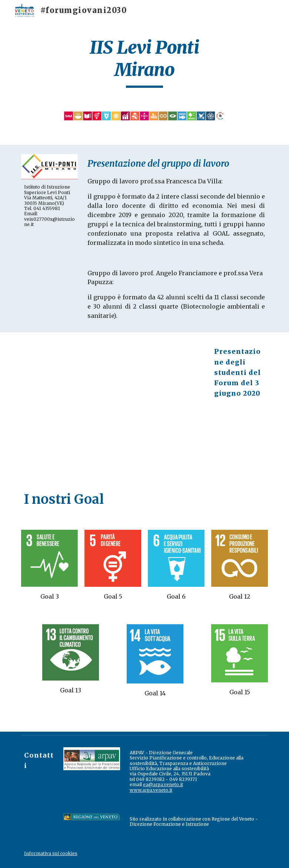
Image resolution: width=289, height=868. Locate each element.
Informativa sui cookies (51, 853)
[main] (145, 62)
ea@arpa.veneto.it (163, 784)
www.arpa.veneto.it (151, 790)
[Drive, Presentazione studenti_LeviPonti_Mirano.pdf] (113, 405)
